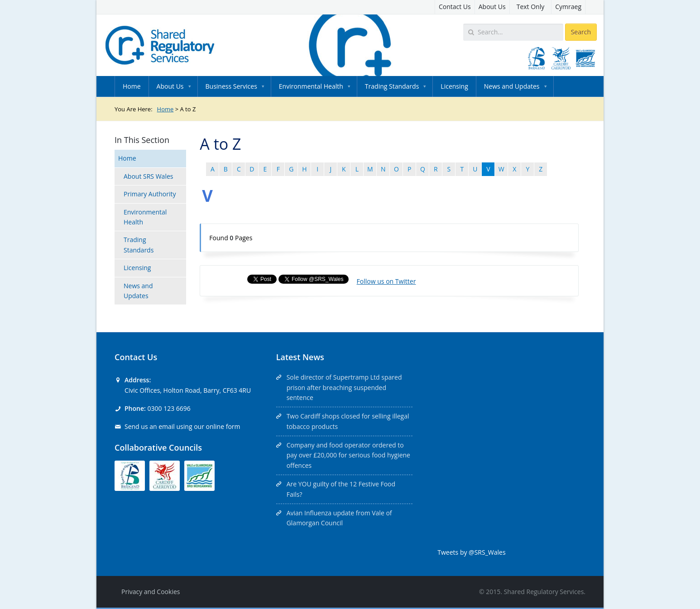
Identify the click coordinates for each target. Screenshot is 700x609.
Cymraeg (568, 7)
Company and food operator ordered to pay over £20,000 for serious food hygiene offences (348, 455)
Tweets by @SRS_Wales (471, 552)
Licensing (454, 86)
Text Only (531, 7)
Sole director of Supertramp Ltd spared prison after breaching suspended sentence (344, 387)
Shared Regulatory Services (544, 592)
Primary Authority (150, 194)
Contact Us (455, 7)
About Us (492, 7)
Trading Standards (392, 86)
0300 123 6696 (169, 408)
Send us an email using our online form (182, 426)
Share (230, 279)
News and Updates (512, 86)
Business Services (231, 86)
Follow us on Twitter (386, 281)
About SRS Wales (148, 176)
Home (132, 86)
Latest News (300, 357)
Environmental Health (311, 86)
